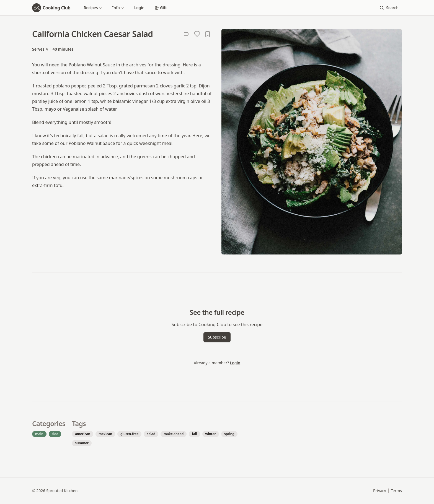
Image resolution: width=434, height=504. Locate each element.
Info (118, 8)
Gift (161, 8)
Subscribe (217, 337)
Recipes (93, 8)
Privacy (380, 491)
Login (139, 8)
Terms (396, 491)
